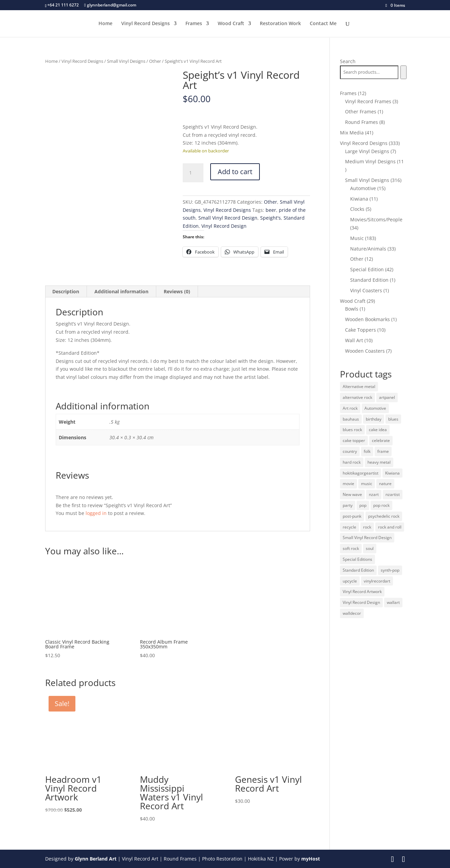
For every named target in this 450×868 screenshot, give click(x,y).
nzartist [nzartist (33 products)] (393, 494)
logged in (96, 513)
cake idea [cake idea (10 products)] (378, 430)
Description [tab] (66, 291)
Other (155, 61)
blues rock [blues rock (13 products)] (352, 430)
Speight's (271, 218)
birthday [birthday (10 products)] (374, 419)
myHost (311, 859)
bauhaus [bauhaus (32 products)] (351, 419)
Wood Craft (231, 24)
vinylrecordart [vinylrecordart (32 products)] (377, 581)
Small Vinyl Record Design (228, 218)
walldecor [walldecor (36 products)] (352, 613)
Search (348, 61)
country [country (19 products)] (350, 451)
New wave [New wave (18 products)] (352, 494)
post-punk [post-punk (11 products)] (352, 516)
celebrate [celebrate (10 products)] (381, 440)
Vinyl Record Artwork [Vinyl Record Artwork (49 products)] (362, 592)
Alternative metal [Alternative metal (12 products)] (359, 386)
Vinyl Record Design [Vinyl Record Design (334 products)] (361, 602)
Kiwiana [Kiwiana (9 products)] (392, 473)
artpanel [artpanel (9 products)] (387, 397)
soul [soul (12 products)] (370, 548)
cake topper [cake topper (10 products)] (354, 440)
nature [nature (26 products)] (385, 484)
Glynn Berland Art (96, 859)
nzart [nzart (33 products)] (374, 494)
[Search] (403, 72)
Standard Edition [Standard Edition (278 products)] (358, 570)
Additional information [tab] (121, 291)
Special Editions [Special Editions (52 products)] (357, 559)
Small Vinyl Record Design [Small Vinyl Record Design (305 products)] (367, 538)
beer (271, 210)
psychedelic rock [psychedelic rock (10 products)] (384, 516)
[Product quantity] (193, 173)
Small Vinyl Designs (126, 61)
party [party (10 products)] (348, 505)
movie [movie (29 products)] (348, 484)
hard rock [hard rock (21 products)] (352, 462)
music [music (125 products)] (367, 484)
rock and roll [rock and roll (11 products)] (390, 527)
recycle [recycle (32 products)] (349, 527)
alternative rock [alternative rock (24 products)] (357, 397)
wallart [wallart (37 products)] (393, 602)
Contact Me (323, 24)
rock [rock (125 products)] (367, 527)
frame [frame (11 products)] (383, 451)
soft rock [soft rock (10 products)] (351, 548)
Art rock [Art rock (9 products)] (350, 408)
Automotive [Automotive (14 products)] (375, 408)
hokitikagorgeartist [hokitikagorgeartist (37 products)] (361, 473)
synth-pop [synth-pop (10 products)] (390, 570)
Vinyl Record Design (224, 226)
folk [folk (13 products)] (367, 451)
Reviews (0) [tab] (177, 291)
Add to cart (235, 172)
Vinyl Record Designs (146, 24)
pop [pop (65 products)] (363, 505)
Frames (194, 24)
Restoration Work (280, 24)
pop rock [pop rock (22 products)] (381, 505)
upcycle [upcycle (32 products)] (350, 581)
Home (105, 24)
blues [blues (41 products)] (393, 419)
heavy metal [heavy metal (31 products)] (379, 462)
